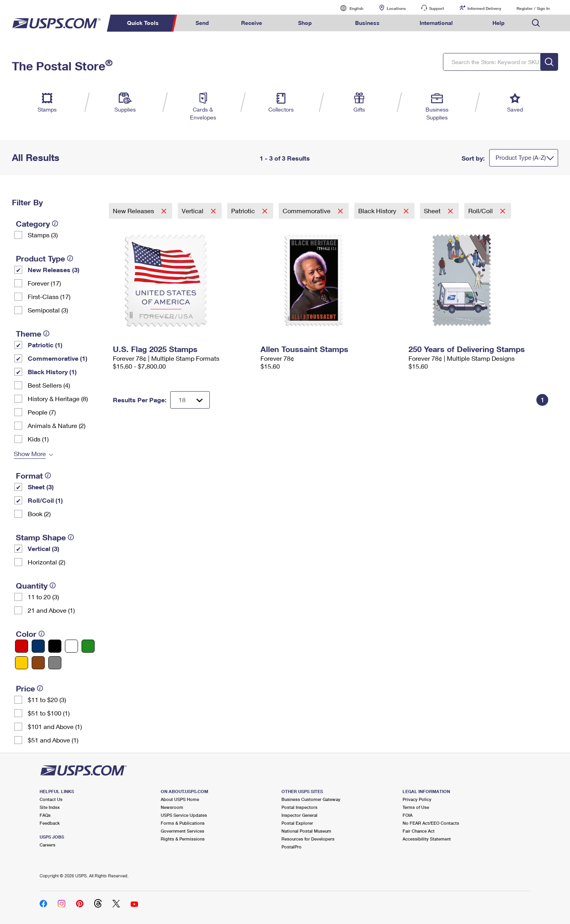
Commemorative (307, 211)
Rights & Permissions (183, 839)
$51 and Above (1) (53, 740)
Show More (30, 453)
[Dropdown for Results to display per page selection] (190, 400)
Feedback (50, 823)
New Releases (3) (54, 270)
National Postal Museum (306, 831)
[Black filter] (55, 646)
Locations (396, 8)
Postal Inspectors (299, 807)
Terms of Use (416, 807)
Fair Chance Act (419, 831)
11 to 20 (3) (43, 597)
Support (437, 8)
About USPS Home (180, 799)
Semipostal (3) (48, 310)
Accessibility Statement (427, 839)
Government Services (182, 831)
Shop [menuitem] (305, 23)
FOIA (408, 815)
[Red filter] (22, 646)
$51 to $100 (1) (49, 713)
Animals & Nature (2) (57, 425)
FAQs (45, 815)
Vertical (193, 211)
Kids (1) (38, 439)
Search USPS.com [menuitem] (536, 23)
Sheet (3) (41, 487)
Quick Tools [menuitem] (143, 23)
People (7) (42, 412)
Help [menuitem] (499, 23)
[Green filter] (88, 646)
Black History (378, 211)
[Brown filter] (38, 663)
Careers (47, 845)
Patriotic (244, 211)
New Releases (134, 211)
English (348, 8)
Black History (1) (52, 372)
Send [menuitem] (202, 23)
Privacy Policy (417, 799)
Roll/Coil (481, 211)
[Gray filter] (55, 663)
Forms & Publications (183, 823)
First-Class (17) (49, 296)
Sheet (433, 211)
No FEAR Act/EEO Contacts (431, 823)
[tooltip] (55, 223)
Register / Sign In (533, 8)
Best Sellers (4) (49, 385)
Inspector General (299, 815)
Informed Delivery (484, 8)
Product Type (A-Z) (521, 157)
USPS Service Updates (184, 815)
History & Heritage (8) (58, 399)
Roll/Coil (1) (45, 500)
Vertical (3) (44, 548)
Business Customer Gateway (311, 799)
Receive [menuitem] (252, 23)
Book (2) (39, 514)
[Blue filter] (38, 646)
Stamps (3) (43, 235)
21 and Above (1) (51, 610)
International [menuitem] (436, 23)
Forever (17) (44, 283)
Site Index (50, 807)
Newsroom (172, 807)
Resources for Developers (308, 839)
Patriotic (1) (45, 345)
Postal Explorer (297, 823)
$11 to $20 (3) (47, 700)
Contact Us (51, 799)
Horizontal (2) (47, 562)
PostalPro (292, 847)
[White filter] (71, 646)
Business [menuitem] (367, 23)
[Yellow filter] (22, 663)
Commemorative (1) (58, 358)
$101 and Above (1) (55, 726)
